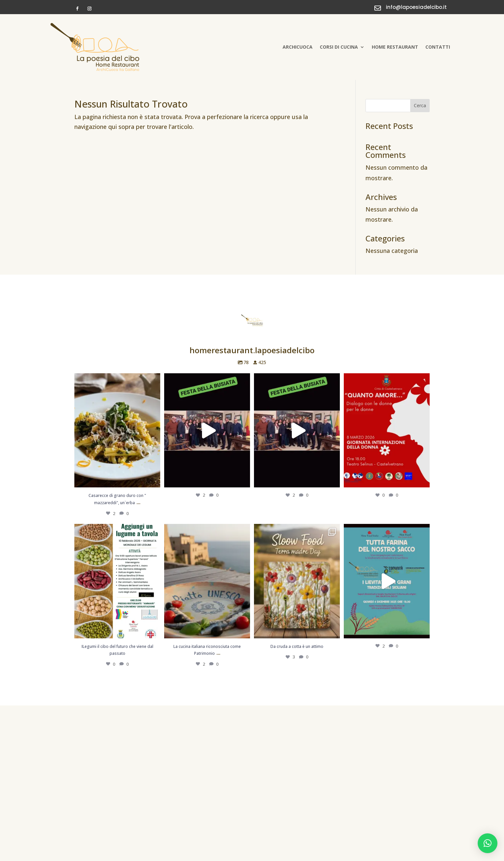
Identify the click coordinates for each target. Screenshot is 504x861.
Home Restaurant (395, 47)
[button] (488, 843)
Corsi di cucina (339, 47)
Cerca (420, 105)
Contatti (438, 47)
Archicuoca (298, 47)
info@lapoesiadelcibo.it (416, 7)
